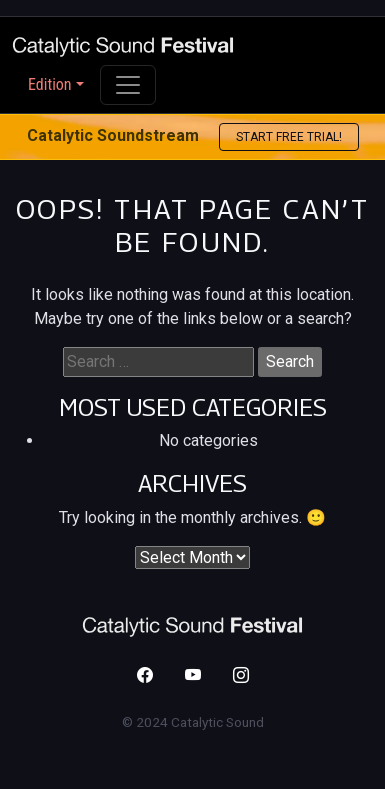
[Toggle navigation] (128, 85)
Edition (50, 84)
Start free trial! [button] (289, 137)
